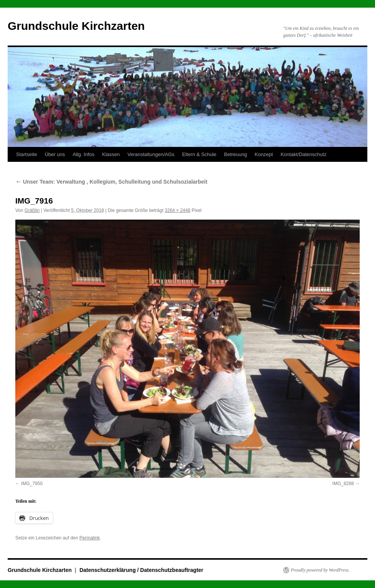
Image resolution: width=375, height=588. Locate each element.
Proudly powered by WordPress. (320, 570)
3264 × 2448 (177, 210)
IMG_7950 (32, 484)
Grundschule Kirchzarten (76, 26)
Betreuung (235, 154)
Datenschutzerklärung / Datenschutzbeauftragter (142, 570)
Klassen (111, 154)
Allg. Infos (84, 154)
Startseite (27, 154)
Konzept (264, 154)
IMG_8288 (343, 484)
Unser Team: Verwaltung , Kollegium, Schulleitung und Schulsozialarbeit (111, 182)
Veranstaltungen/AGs (151, 154)
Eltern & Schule (199, 154)
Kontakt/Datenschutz (303, 154)
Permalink (89, 538)
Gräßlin (32, 210)
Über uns (55, 154)
